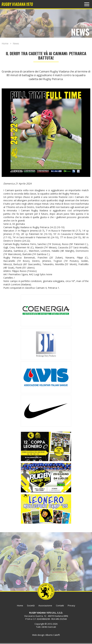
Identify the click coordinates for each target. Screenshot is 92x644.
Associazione (45, 605)
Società (31, 605)
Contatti (60, 605)
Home (5, 43)
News (16, 43)
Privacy (71, 605)
